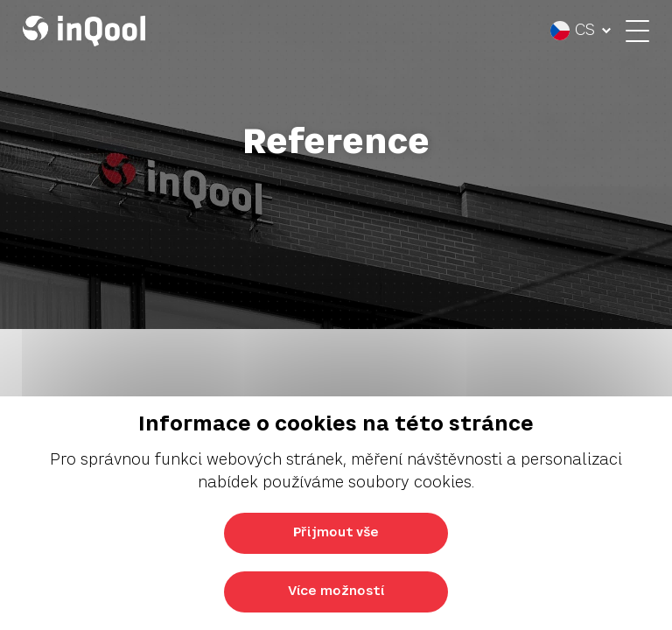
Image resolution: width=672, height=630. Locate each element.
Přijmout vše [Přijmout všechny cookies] (336, 533)
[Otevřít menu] (633, 31)
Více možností (336, 591)
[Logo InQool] (88, 31)
